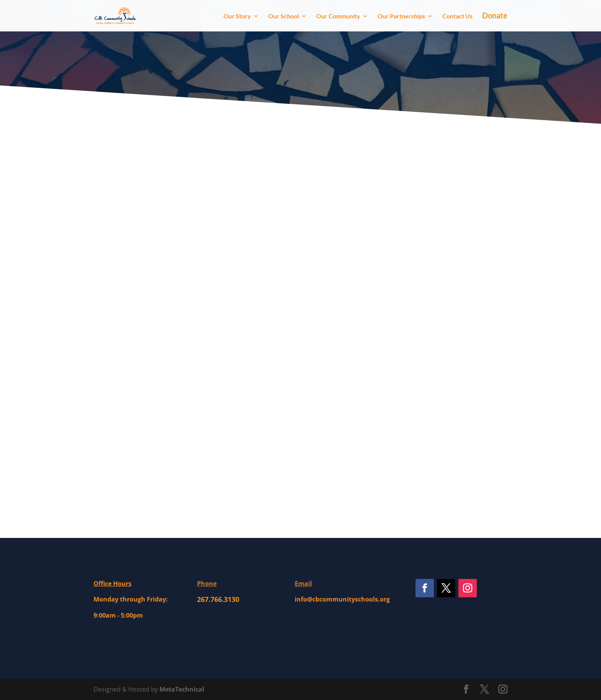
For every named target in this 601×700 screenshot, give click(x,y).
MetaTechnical (182, 689)
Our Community (338, 16)
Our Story (237, 16)
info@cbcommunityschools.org (342, 599)
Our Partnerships (401, 16)
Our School (284, 16)
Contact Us (457, 16)
